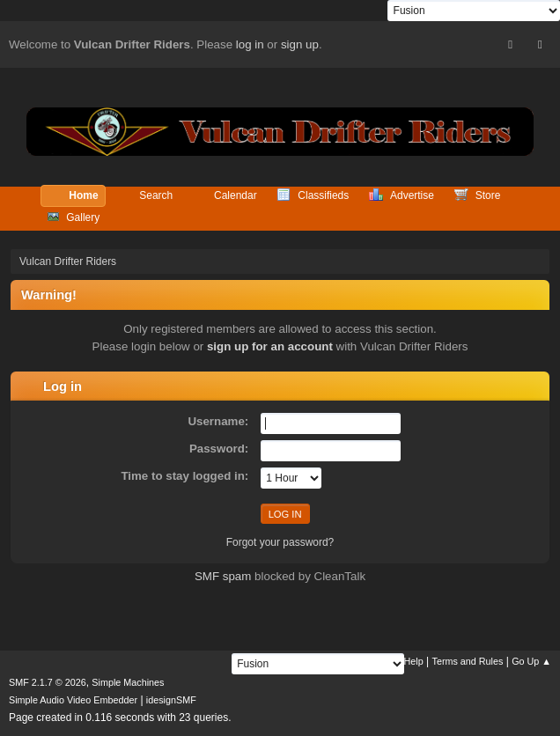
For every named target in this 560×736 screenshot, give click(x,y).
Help (414, 661)
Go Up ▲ (531, 661)
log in (250, 44)
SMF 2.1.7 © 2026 (48, 682)
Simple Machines (128, 682)
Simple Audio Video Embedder (73, 700)
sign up (300, 44)
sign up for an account (270, 346)
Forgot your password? (280, 542)
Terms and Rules (468, 661)
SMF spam (223, 576)
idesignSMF (171, 700)
